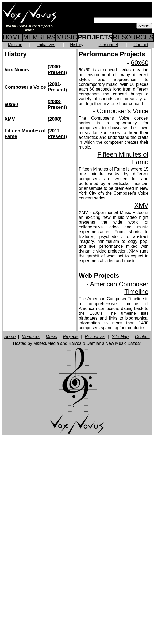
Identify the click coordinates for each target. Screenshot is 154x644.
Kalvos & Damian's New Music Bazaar (105, 343)
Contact (141, 45)
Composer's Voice (25, 87)
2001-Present (56, 87)
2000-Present (56, 70)
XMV (10, 119)
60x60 (11, 105)
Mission (15, 45)
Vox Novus (17, 70)
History (77, 45)
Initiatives (46, 45)
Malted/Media (47, 343)
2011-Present (56, 134)
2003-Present (56, 104)
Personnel (108, 45)
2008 (55, 119)
